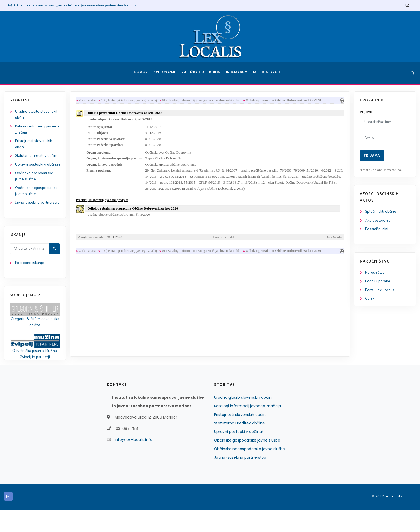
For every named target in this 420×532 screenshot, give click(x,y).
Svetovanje (166, 73)
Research (272, 73)
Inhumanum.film (242, 73)
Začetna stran (89, 100)
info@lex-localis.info (134, 462)
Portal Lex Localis (380, 291)
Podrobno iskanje (30, 284)
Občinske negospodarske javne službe (250, 471)
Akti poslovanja (378, 221)
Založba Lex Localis (202, 73)
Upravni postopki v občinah (239, 454)
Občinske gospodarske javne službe (247, 462)
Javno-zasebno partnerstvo (240, 480)
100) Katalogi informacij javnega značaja (131, 100)
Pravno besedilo (224, 240)
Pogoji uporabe (378, 282)
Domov (140, 73)
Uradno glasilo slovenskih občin (243, 420)
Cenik (370, 300)
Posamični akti (377, 229)
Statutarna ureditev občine (239, 445)
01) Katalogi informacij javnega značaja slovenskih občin (203, 100)
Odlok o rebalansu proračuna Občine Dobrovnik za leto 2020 (134, 211)
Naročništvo (375, 273)
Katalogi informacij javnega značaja (247, 428)
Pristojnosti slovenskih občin (240, 437)
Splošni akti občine (381, 212)
